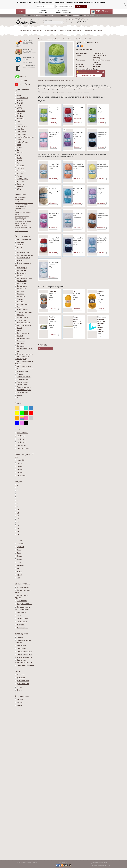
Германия (20, 547)
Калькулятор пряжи (29, 66)
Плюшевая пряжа (23, 338)
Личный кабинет (28, 49)
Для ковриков (22, 273)
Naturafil (20, 153)
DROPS (19, 108)
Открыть (53, 309)
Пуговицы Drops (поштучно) (23, 227)
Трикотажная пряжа (24, 387)
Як (18, 398)
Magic (19, 145)
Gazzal (19, 113)
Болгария (20, 544)
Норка (19, 330)
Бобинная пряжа (23, 252)
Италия (19, 559)
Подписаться (53, 178)
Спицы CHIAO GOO (21, 218)
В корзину (53, 122)
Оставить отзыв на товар (46, 349)
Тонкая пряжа (22, 385)
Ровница (20, 374)
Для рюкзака (21, 283)
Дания (19, 550)
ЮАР (18, 578)
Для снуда (20, 291)
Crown (19, 106)
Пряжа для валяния (24, 239)
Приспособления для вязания (23, 222)
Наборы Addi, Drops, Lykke (22, 220)
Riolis (19, 155)
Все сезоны (21, 675)
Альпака (20, 245)
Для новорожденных (24, 278)
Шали (19, 615)
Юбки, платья (22, 622)
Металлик (20, 315)
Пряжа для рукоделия (25, 369)
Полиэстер (20, 346)
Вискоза (20, 260)
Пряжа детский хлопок (25, 354)
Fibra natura (21, 111)
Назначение (54, 30)
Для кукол (20, 276)
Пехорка (20, 187)
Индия (19, 553)
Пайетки (20, 336)
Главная (24, 15)
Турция (19, 575)
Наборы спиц (19, 229)
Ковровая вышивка (20, 208)
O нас (66, 15)
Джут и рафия (22, 268)
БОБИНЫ (20, 181)
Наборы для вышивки (21, 225)
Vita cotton (20, 166)
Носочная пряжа (23, 333)
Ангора (19, 247)
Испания (20, 556)
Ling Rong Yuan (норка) (25, 137)
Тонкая (19, 705)
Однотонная (21, 648)
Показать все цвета (89, 75)
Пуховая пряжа (22, 371)
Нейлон (19, 328)
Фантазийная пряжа (24, 390)
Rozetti (19, 158)
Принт (19, 351)
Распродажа (80, 30)
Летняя (19, 690)
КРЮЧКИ (18, 210)
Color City (20, 103)
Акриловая (21, 242)
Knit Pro (19, 124)
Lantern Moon (21, 134)
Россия (19, 572)
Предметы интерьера (24, 604)
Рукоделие (20, 625)
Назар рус (20, 184)
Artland (19, 95)
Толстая (19, 702)
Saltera (19, 160)
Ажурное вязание (23, 587)
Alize (18, 93)
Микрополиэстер (23, 317)
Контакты (75, 15)
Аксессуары (67, 30)
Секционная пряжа (24, 377)
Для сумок (20, 294)
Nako (18, 150)
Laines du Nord (22, 126)
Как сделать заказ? (37, 15)
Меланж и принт (23, 310)
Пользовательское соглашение (99, 864)
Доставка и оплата (53, 15)
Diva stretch (52, 291)
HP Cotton (20, 119)
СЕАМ (19, 189)
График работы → (82, 21)
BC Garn (20, 100)
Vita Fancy (20, 168)
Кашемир (20, 299)
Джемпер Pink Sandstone (63, 12)
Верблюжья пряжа (23, 258)
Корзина (103, 11)
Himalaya (20, 116)
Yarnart (19, 176)
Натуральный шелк (24, 325)
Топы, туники (21, 612)
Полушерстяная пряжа (25, 349)
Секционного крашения (25, 665)
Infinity (19, 121)
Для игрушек (21, 270)
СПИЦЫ (17, 201)
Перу (18, 568)
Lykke (19, 140)
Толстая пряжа (22, 382)
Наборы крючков (20, 199)
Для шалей (21, 297)
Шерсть (19, 395)
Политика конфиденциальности (99, 862)
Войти (21, 11)
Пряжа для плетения (24, 366)
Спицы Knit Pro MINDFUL (22, 205)
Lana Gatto (20, 129)
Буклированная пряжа (25, 255)
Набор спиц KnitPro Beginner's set (24, 203)
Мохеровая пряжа (23, 323)
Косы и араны (22, 601)
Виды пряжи (40, 30)
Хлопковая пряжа (23, 392)
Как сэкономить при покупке (92, 15)
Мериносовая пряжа (24, 312)
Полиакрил (21, 341)
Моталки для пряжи (20, 197)
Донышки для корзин (21, 223)
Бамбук (19, 250)
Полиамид (20, 344)
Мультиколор (21, 645)
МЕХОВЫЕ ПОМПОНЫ (22, 216)
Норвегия (20, 565)
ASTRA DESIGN (22, 98)
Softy (75, 291)
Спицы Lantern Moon (21, 207)
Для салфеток (22, 286)
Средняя (20, 699)
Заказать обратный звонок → (79, 23)
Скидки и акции (27, 40)
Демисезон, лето (23, 684)
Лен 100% (20, 302)
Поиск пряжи (48, 20)
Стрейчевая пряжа (23, 379)
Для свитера (21, 289)
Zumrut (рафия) (22, 179)
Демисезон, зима (23, 681)
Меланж (20, 637)
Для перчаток (21, 281)
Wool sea (20, 173)
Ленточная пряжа (23, 304)
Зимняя (19, 687)
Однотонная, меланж (24, 652)
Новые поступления (95, 30)
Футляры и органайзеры (21, 231)
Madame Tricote (22, 142)
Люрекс (19, 307)
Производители (25, 30)
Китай (19, 562)
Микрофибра (21, 320)
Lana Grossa (21, 132)
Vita (18, 163)
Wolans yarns (21, 171)
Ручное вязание (22, 628)
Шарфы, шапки (22, 618)
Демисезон (21, 678)
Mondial (19, 147)
